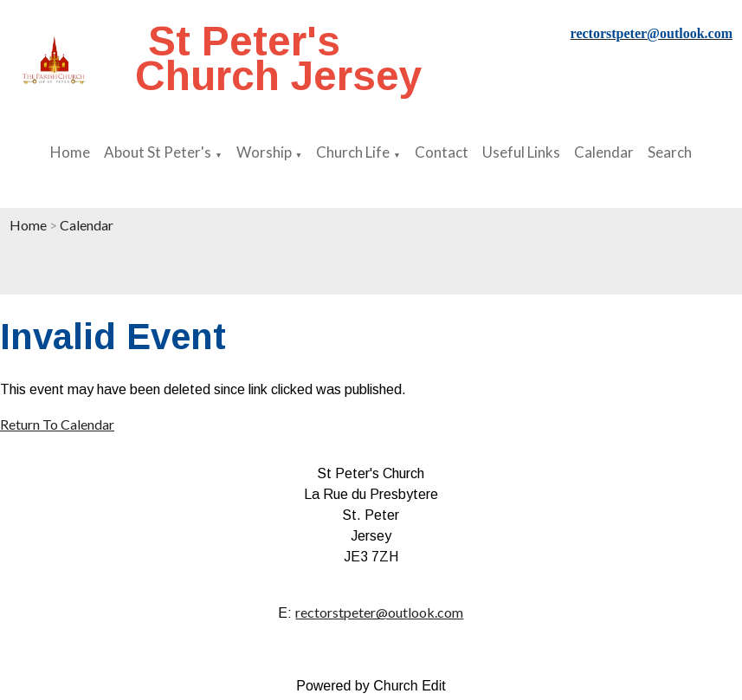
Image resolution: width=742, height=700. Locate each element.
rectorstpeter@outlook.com (379, 612)
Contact (442, 152)
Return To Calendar (57, 424)
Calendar (604, 152)
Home (70, 152)
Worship (264, 152)
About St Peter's (158, 152)
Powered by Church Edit (371, 686)
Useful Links (521, 152)
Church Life (353, 152)
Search (670, 152)
